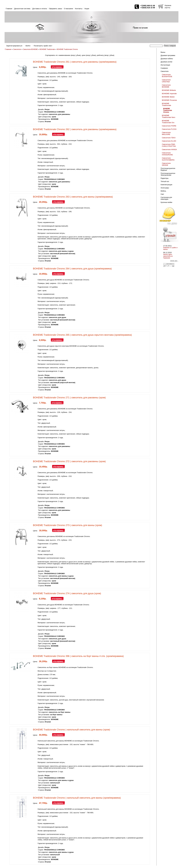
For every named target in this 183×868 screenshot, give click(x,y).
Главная (9, 9)
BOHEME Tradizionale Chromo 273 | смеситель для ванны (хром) (68, 525)
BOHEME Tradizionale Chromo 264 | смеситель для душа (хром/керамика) (72, 269)
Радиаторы (165, 178)
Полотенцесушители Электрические (168, 174)
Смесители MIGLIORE (166, 133)
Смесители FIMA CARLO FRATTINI (169, 145)
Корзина (168, 5)
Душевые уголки (166, 62)
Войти (28, 46)
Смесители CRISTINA (166, 81)
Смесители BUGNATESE (167, 76)
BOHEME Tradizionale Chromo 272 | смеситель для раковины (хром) (69, 461)
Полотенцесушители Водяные (168, 169)
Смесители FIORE (169, 126)
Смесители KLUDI (169, 141)
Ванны (163, 52)
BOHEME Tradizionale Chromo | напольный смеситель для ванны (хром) (72, 730)
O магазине (69, 9)
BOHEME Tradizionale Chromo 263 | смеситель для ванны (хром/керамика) (73, 197)
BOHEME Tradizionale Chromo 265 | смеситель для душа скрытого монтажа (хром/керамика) (82, 335)
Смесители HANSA (169, 149)
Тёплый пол (165, 181)
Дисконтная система (22, 9)
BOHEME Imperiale (169, 94)
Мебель (163, 191)
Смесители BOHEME (30, 49)
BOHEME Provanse (169, 100)
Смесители (17, 49)
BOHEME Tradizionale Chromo (67, 49)
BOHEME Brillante (169, 90)
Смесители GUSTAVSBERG (168, 159)
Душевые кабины (167, 59)
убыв (78, 55)
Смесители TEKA (169, 138)
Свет (162, 194)
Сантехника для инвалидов (166, 198)
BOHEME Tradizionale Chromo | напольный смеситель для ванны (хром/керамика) (77, 798)
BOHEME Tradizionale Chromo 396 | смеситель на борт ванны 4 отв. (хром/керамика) (78, 656)
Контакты (79, 9)
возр (73, 55)
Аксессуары (165, 188)
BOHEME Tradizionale (47, 49)
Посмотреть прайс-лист (43, 46)
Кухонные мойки (166, 202)
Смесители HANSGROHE (167, 154)
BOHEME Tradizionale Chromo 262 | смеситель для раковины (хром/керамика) (75, 129)
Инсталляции (165, 65)
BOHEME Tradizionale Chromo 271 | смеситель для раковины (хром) (69, 398)
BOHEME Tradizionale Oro (168, 122)
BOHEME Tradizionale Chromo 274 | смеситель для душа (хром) (67, 593)
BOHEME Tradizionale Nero (169, 116)
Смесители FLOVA (169, 129)
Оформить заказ (55, 9)
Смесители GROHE (166, 164)
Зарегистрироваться (14, 46)
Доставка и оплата (40, 9)
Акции (87, 9)
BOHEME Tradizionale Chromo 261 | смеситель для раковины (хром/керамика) (75, 62)
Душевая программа (168, 55)
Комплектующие (166, 185)
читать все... (174, 261)
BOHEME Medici (168, 97)
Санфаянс (164, 68)
